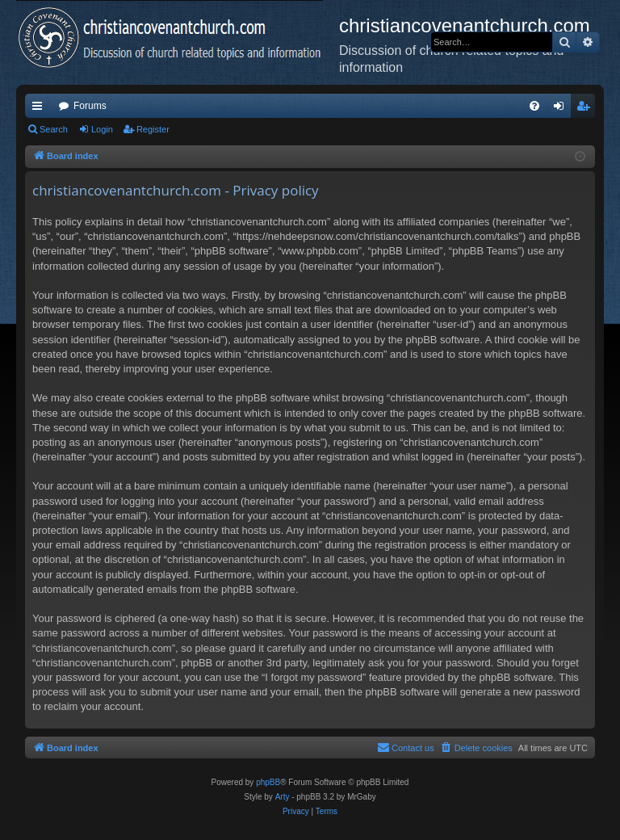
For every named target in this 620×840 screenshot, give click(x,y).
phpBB (268, 782)
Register (153, 129)
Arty (283, 797)
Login (102, 129)
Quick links (40, 109)
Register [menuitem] (586, 109)
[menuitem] (534, 106)
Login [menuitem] (562, 109)
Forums (90, 106)
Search (54, 129)
